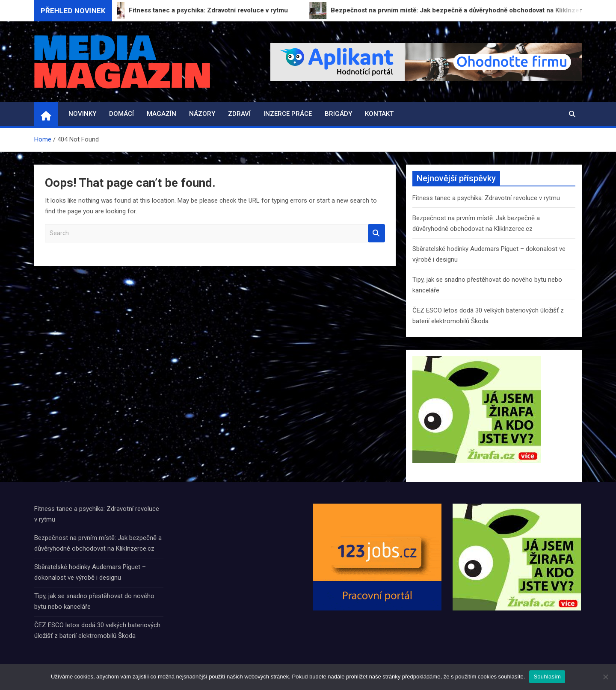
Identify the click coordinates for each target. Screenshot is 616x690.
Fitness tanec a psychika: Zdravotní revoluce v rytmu (486, 198)
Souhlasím (547, 677)
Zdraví (239, 114)
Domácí (121, 114)
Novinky (82, 114)
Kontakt (379, 114)
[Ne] (605, 677)
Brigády (338, 114)
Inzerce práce (288, 114)
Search (376, 233)
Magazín (161, 114)
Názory (202, 114)
